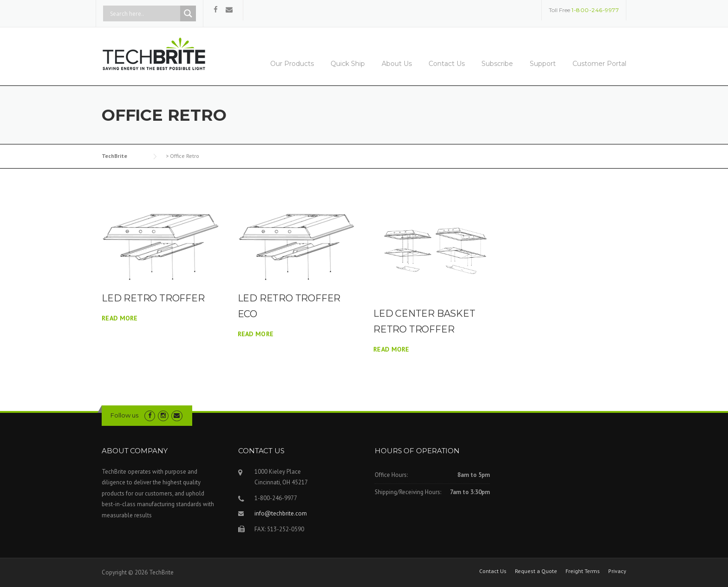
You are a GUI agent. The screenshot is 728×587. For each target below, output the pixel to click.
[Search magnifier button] (188, 13)
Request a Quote (536, 571)
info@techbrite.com (281, 513)
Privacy (617, 571)
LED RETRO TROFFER (153, 298)
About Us (397, 64)
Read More (120, 318)
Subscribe (497, 64)
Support (543, 64)
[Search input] (144, 13)
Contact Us (447, 64)
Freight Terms (583, 571)
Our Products (292, 64)
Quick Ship (348, 64)
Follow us (124, 415)
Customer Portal (599, 64)
